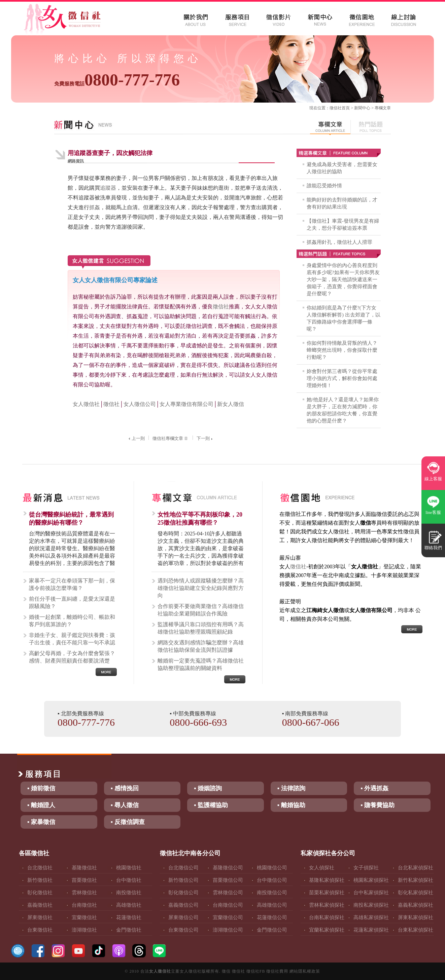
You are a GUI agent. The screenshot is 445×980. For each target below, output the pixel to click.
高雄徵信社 (129, 905)
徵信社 (336, 108)
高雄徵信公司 (272, 905)
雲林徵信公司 (228, 893)
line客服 (433, 512)
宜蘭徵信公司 (228, 917)
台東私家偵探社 (416, 930)
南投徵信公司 (272, 893)
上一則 (136, 438)
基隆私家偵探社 (327, 880)
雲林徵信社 (84, 893)
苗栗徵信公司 (228, 880)
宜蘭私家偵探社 (327, 930)
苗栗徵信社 (84, 880)
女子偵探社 (366, 868)
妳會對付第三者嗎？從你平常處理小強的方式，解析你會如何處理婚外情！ (342, 378)
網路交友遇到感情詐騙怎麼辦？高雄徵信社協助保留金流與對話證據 (201, 646)
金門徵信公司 (272, 930)
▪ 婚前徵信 (41, 788)
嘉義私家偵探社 (416, 905)
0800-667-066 (311, 722)
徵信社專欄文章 (171, 438)
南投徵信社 (129, 893)
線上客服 (433, 479)
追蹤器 (108, 188)
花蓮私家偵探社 (371, 930)
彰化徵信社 (40, 893)
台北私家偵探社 (416, 868)
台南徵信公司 (228, 905)
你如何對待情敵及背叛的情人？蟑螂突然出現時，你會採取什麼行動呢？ (342, 350)
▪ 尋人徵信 (125, 805)
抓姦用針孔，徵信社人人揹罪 (339, 242)
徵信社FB (256, 971)
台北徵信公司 (183, 868)
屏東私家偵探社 (416, 917)
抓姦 (95, 207)
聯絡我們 (433, 548)
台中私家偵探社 (371, 893)
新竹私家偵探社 (416, 880)
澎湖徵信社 (84, 930)
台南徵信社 (84, 905)
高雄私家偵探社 (371, 917)
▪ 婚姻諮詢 (208, 788)
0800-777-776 (117, 80)
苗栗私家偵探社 (327, 893)
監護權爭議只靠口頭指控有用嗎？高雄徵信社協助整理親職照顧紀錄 (201, 628)
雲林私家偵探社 (327, 905)
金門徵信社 (129, 930)
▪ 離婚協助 (291, 805)
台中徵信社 (129, 880)
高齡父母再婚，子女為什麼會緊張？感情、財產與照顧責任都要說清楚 (72, 657)
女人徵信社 (86, 404)
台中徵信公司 (272, 880)
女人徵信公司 (140, 404)
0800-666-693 (198, 722)
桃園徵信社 (129, 868)
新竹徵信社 (40, 880)
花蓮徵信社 (129, 917)
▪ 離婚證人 (41, 805)
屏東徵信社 (40, 917)
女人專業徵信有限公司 (186, 404)
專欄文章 (383, 108)
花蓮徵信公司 (272, 917)
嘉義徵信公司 (183, 905)
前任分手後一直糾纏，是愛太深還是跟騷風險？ (72, 602)
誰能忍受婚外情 (324, 186)
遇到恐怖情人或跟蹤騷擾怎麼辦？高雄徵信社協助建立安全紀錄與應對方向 (201, 588)
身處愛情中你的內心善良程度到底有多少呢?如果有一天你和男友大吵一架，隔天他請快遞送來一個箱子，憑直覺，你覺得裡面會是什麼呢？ (343, 279)
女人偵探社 (322, 868)
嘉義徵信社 (40, 905)
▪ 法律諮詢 (291, 788)
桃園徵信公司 (272, 868)
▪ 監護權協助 (211, 805)
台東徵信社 (40, 930)
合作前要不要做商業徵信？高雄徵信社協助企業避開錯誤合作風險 (201, 610)
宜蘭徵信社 (84, 917)
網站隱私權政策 (305, 971)
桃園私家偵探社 (371, 880)
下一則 (205, 438)
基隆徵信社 (84, 868)
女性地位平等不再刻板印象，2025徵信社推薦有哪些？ (200, 519)
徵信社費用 (277, 971)
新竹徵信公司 (183, 880)
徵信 (226, 971)
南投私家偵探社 (371, 905)
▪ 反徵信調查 (128, 822)
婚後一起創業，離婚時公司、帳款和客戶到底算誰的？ (72, 621)
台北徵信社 (40, 868)
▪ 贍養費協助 (378, 805)
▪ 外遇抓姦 (374, 788)
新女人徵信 (231, 404)
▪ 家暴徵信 (41, 822)
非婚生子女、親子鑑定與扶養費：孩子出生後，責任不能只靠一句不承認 (72, 639)
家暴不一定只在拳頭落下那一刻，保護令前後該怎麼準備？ (72, 584)
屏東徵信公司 (183, 917)
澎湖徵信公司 (228, 930)
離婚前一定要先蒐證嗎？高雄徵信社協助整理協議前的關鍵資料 (201, 664)
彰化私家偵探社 (416, 893)
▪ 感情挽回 (125, 788)
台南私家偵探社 (327, 917)
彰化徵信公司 (183, 893)
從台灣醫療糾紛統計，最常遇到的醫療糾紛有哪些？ (71, 519)
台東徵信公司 (183, 930)
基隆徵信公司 (228, 868)
